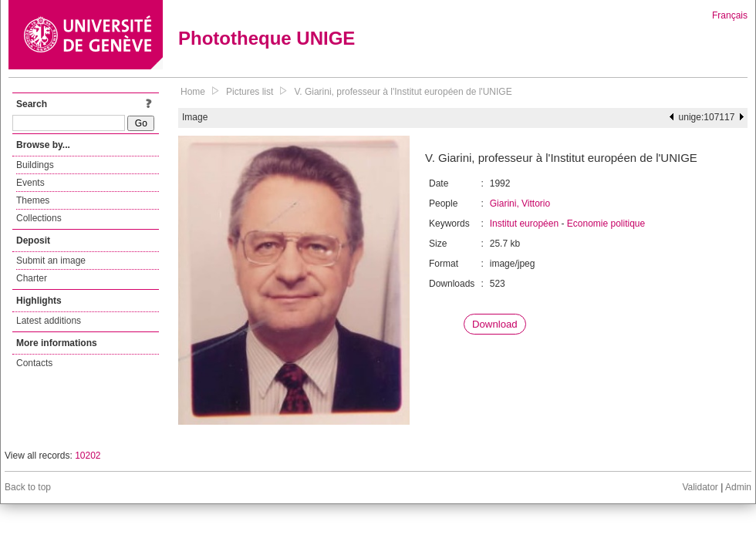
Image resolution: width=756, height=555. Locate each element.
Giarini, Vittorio (520, 203)
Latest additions (49, 321)
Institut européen (524, 224)
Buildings (35, 165)
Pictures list (250, 92)
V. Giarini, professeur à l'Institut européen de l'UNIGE (403, 92)
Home (193, 92)
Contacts (34, 363)
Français (730, 15)
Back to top (28, 487)
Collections (39, 218)
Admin (738, 487)
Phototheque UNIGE (267, 38)
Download (495, 324)
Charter (32, 278)
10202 (88, 456)
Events (30, 183)
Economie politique (606, 224)
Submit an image (51, 261)
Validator (700, 487)
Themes (33, 200)
